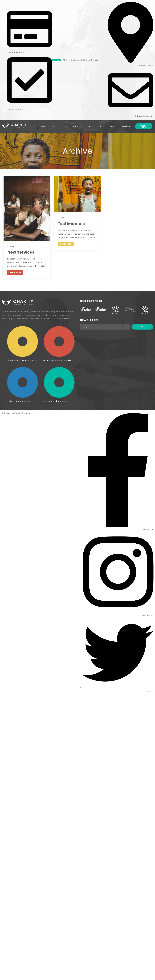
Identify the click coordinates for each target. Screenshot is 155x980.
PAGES (91, 125)
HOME (43, 125)
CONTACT (125, 125)
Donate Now (144, 125)
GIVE (66, 125)
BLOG (113, 125)
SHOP (102, 125)
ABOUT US (78, 125)
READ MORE (15, 272)
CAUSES (54, 125)
